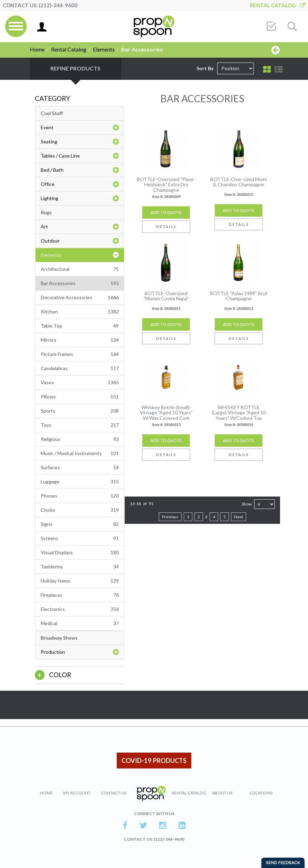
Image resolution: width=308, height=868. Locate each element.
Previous (170, 517)
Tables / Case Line (80, 156)
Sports (80, 411)
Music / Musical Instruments (80, 453)
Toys (80, 425)
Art (80, 227)
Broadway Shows (59, 638)
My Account (77, 793)
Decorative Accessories (80, 298)
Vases (80, 383)
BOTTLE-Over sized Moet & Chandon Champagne (239, 182)
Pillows (80, 397)
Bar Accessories (80, 283)
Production (80, 652)
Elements (104, 49)
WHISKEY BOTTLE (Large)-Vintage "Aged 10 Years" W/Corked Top (239, 413)
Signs (80, 524)
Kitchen (80, 312)
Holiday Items (80, 581)
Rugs (46, 212)
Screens (80, 538)
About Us (222, 793)
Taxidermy (80, 567)
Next (239, 517)
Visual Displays (80, 553)
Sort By (205, 68)
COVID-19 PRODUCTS (154, 761)
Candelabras (80, 368)
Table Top (80, 326)
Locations (261, 793)
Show (247, 504)
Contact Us (113, 793)
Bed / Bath (80, 170)
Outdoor (80, 241)
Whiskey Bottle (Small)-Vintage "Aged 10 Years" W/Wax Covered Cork (166, 413)
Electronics (80, 609)
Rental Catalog (278, 5)
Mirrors (80, 340)
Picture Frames (80, 354)
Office (80, 184)
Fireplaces (80, 595)
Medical (80, 623)
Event (80, 128)
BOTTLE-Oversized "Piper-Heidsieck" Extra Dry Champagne (166, 185)
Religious (80, 439)
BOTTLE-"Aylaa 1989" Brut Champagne (239, 296)
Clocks (80, 510)
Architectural (80, 269)
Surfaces (80, 468)
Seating (80, 142)
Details (166, 227)
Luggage (80, 482)
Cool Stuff (52, 113)
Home (37, 49)
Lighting (80, 198)
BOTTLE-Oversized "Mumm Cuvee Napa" (166, 296)
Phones (80, 496)
